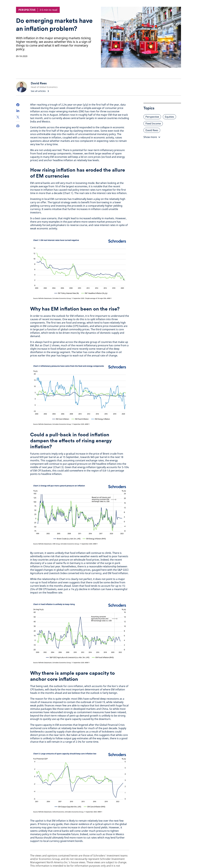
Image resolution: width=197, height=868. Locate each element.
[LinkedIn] (18, 111)
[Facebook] (18, 105)
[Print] (18, 126)
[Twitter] (18, 117)
